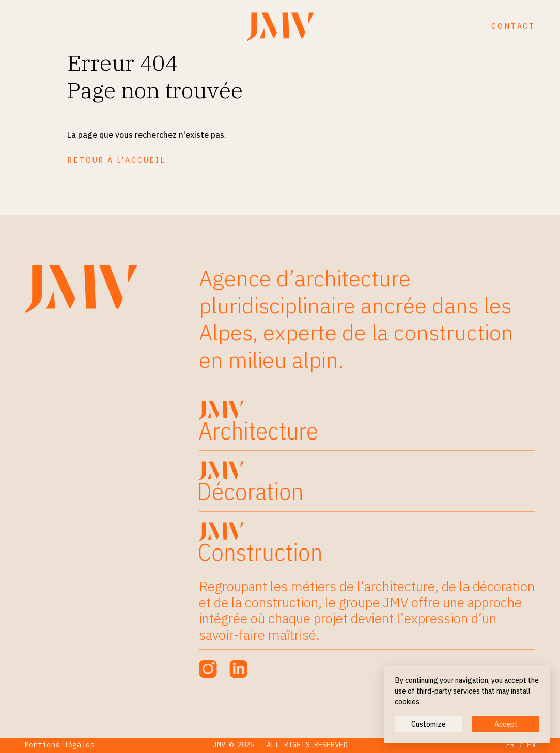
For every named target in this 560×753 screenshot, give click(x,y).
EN (531, 745)
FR (510, 745)
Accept (506, 724)
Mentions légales (60, 745)
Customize (429, 724)
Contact (513, 26)
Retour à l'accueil (116, 160)
